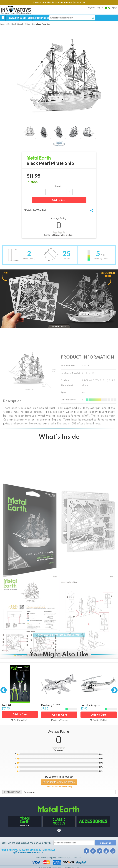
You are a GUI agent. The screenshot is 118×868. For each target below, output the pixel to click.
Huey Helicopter (90, 705)
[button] (3, 18)
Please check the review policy (59, 786)
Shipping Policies (56, 858)
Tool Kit (6, 705)
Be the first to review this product (59, 781)
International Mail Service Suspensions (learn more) (59, 2)
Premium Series (57, 18)
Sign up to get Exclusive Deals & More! (27, 843)
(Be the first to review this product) (59, 235)
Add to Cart (59, 200)
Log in (100, 8)
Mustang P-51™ (50, 705)
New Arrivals (16, 18)
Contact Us (76, 858)
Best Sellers (36, 18)
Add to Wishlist (35, 210)
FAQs (68, 858)
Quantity (59, 186)
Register (91, 8)
